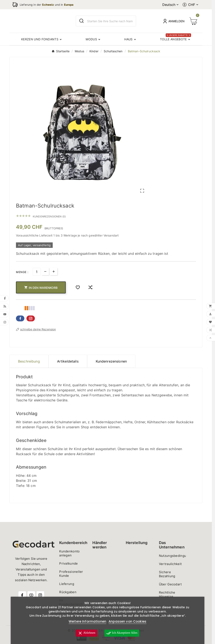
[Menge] (37, 272)
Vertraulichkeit (170, 564)
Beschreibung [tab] (29, 361)
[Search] (82, 21)
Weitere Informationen (87, 621)
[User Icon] (174, 21)
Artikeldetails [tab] (68, 361)
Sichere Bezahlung (167, 574)
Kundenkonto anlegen (69, 553)
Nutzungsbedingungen (177, 556)
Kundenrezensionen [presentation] (111, 361)
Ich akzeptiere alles (122, 633)
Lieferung (67, 584)
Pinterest (31, 318)
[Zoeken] (111, 21)
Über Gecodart (170, 584)
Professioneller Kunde (71, 574)
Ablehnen (86, 633)
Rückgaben (68, 592)
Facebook (20, 318)
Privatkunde (68, 563)
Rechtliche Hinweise (167, 594)
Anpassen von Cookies (127, 621)
